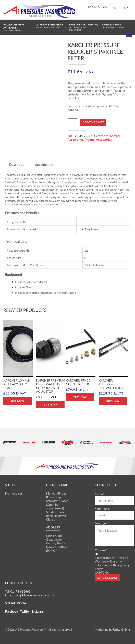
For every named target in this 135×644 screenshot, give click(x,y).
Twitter (25, 611)
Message (101, 523)
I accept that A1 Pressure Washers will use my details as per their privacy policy (112, 563)
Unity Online (121, 629)
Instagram (39, 611)
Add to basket (93, 122)
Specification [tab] (45, 164)
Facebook (12, 611)
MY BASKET (119, 15)
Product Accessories (98, 139)
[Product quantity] (72, 122)
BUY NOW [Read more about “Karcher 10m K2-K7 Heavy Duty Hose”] (18, 401)
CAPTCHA (102, 572)
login (115, 7)
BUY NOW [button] (50, 404)
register (127, 7)
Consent (101, 550)
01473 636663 (98, 7)
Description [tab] (18, 164)
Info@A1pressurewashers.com (34, 595)
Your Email (102, 509)
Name (99, 494)
